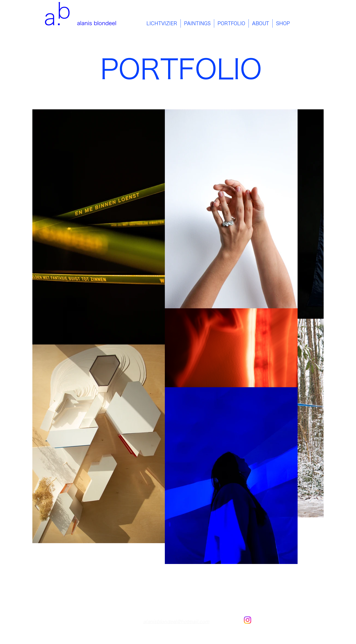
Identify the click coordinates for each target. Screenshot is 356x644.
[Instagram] (248, 620)
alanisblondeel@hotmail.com (176, 622)
